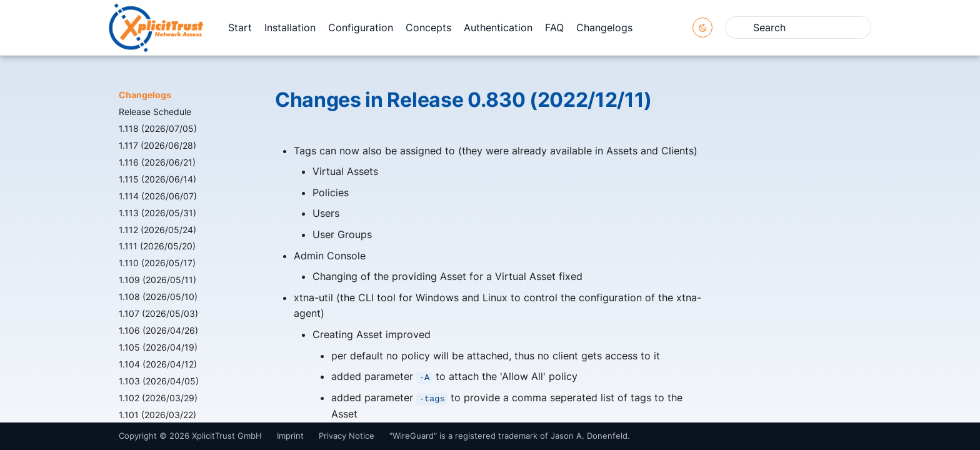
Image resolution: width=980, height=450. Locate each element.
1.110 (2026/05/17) (157, 263)
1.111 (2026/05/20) (157, 246)
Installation (290, 27)
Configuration (361, 27)
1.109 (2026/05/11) (157, 280)
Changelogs (604, 27)
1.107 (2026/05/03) (158, 313)
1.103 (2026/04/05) (159, 381)
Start (240, 27)
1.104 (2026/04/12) (158, 364)
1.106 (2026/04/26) (158, 330)
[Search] (798, 27)
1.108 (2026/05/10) (158, 297)
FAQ (554, 27)
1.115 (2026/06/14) (157, 179)
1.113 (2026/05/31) (157, 213)
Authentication (498, 27)
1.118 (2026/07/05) (158, 128)
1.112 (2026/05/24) (157, 230)
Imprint (290, 436)
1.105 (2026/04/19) (158, 347)
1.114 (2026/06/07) (158, 196)
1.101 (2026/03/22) (157, 415)
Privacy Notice (347, 436)
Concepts (428, 27)
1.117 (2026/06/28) (157, 145)
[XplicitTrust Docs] (156, 27)
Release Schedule (155, 112)
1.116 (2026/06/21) (157, 162)
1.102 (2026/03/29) (158, 398)
